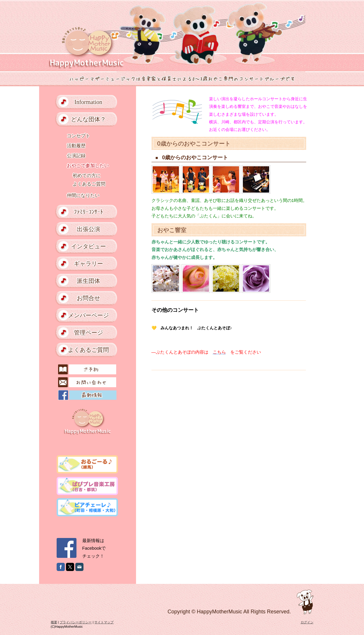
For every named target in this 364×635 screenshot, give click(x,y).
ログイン (307, 622)
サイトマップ (104, 622)
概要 (54, 622)
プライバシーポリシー (76, 622)
